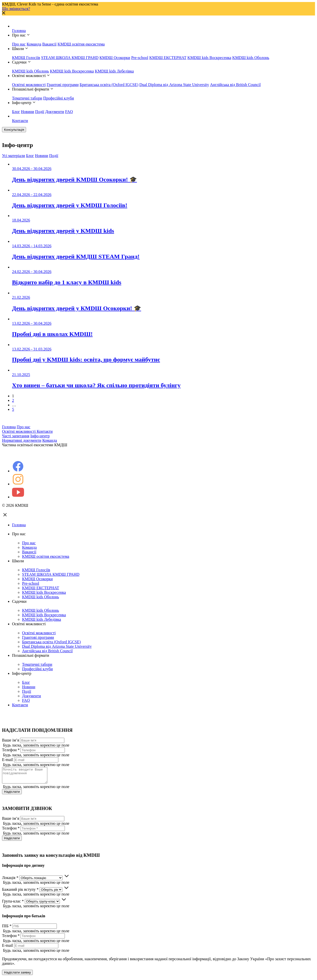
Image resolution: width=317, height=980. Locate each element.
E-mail (8, 760)
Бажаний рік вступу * (20, 892)
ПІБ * (7, 929)
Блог (16, 112)
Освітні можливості (29, 85)
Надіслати (12, 795)
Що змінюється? (16, 9)
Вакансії (49, 44)
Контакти (20, 121)
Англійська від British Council (235, 85)
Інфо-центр (40, 436)
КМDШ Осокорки (115, 58)
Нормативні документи (22, 440)
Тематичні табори (27, 98)
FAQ (69, 112)
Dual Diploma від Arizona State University (174, 85)
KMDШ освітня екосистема (81, 44)
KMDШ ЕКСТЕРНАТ (168, 58)
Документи (55, 112)
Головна (19, 31)
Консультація (14, 130)
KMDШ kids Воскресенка (209, 58)
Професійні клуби (59, 98)
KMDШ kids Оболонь (251, 58)
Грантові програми (63, 85)
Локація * (10, 881)
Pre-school (140, 58)
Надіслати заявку (17, 975)
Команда (34, 44)
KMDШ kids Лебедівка (114, 71)
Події (40, 112)
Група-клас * (13, 904)
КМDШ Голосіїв (26, 58)
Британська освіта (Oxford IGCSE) (109, 85)
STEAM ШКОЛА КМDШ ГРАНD (70, 58)
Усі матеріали (14, 156)
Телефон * (11, 750)
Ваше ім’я (11, 740)
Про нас (19, 44)
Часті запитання (16, 436)
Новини (28, 112)
